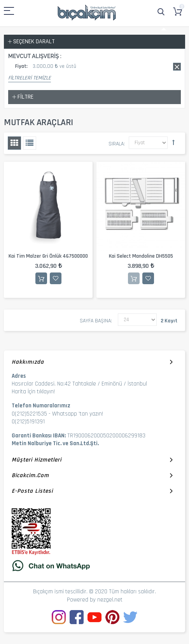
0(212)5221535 (29, 414)
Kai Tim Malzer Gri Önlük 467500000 (48, 256)
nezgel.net (110, 600)
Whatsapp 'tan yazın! (78, 414)
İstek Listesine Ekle (56, 278)
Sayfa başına (95, 321)
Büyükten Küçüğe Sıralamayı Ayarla (173, 142)
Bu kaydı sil (177, 67)
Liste (30, 143)
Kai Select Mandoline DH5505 (141, 256)
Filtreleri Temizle (30, 78)
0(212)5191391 (28, 422)
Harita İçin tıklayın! (33, 392)
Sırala (116, 144)
